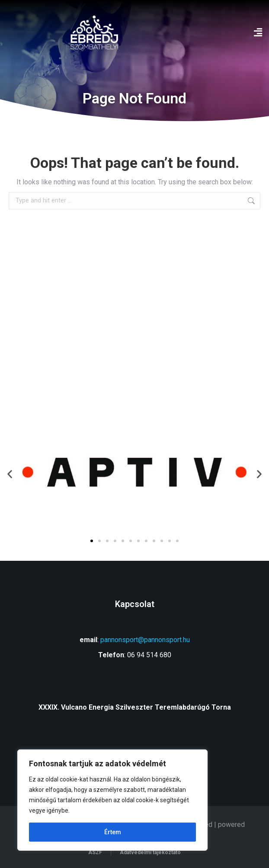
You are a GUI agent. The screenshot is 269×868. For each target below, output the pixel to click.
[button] (258, 33)
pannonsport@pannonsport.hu (145, 640)
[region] (112, 800)
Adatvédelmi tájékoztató (150, 852)
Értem (113, 832)
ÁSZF (95, 852)
